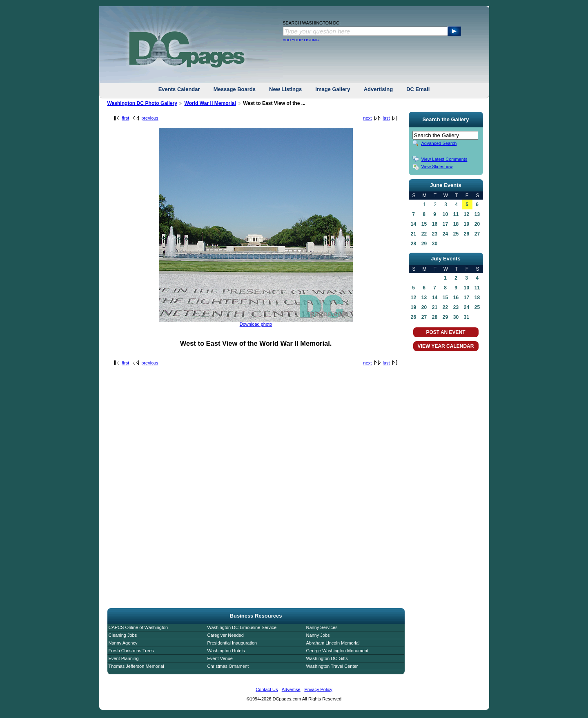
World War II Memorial (210, 103)
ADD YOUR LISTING (301, 40)
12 (467, 214)
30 (435, 244)
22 (424, 234)
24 (445, 234)
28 (413, 244)
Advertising (379, 89)
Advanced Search (439, 143)
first (126, 118)
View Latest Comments (444, 159)
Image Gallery (333, 89)
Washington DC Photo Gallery (143, 103)
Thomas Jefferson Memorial (136, 666)
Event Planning (124, 658)
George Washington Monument (337, 651)
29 (424, 244)
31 (467, 317)
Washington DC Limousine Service (242, 627)
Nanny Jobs (318, 635)
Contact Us (267, 689)
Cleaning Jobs (123, 635)
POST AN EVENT (445, 332)
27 (477, 234)
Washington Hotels (226, 651)
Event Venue (220, 658)
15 (424, 224)
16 (435, 224)
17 (445, 224)
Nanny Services (322, 627)
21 (413, 234)
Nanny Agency (123, 643)
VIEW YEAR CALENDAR (446, 346)
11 (456, 214)
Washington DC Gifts (327, 658)
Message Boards (235, 89)
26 (467, 234)
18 (456, 224)
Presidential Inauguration (232, 643)
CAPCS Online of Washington (138, 627)
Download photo (256, 324)
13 (477, 214)
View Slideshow (437, 167)
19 (467, 224)
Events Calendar (179, 89)
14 (413, 224)
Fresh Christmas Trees (131, 651)
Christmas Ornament (228, 666)
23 (435, 234)
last (386, 118)
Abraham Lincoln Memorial (333, 643)
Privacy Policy (318, 689)
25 (456, 234)
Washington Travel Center (332, 666)
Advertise (291, 689)
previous (150, 118)
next (368, 118)
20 (477, 224)
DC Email (418, 89)
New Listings (285, 89)
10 (445, 214)
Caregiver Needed (226, 635)
